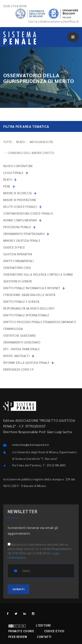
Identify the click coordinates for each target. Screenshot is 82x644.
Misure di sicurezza (18, 193)
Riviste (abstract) (17, 356)
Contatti (44, 637)
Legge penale (13, 173)
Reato (21, 142)
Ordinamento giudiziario (22, 342)
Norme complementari (20, 220)
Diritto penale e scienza (21, 302)
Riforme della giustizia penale (26, 363)
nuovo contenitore (18, 166)
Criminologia (13, 329)
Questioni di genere (18, 281)
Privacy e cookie (21, 631)
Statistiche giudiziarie (20, 335)
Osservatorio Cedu (17, 268)
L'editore (44, 625)
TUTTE (8, 142)
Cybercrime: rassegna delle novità (29, 295)
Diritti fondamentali (19, 261)
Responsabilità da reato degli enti (29, 308)
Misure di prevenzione (20, 200)
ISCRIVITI (18, 589)
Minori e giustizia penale (22, 241)
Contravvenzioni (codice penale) (28, 213)
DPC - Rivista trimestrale (22, 349)
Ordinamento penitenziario (24, 234)
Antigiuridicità (41, 142)
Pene (7, 186)
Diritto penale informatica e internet (32, 288)
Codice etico (54, 631)
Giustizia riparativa (18, 254)
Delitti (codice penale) (20, 207)
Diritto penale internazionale (26, 315)
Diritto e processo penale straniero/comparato (40, 322)
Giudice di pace (14, 247)
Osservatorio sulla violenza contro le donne (38, 274)
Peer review (18, 637)
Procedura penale (17, 227)
